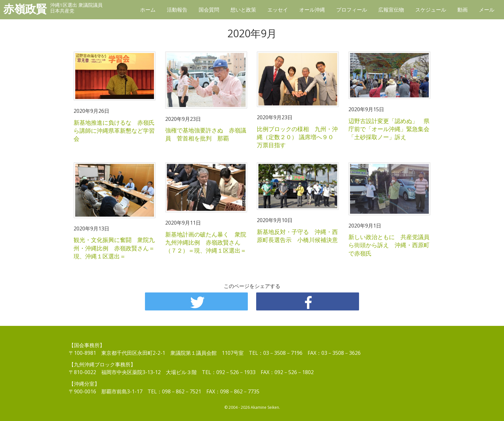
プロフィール (352, 10)
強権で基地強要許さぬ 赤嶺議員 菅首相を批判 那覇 (206, 134)
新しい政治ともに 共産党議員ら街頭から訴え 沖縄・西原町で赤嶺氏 (389, 245)
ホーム (148, 10)
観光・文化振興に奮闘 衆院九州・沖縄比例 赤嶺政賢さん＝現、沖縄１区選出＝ (114, 248)
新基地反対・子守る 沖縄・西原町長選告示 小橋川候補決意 (297, 236)
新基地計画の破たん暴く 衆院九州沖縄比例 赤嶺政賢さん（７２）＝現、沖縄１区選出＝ (206, 242)
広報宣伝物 (391, 10)
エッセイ (278, 10)
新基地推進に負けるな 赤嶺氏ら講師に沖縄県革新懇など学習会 (114, 130)
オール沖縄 (312, 10)
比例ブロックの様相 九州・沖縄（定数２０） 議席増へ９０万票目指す (297, 137)
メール (487, 10)
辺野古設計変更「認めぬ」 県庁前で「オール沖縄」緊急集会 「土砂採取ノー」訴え (392, 129)
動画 (463, 10)
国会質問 (209, 10)
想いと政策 (243, 10)
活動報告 (177, 10)
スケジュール (431, 10)
